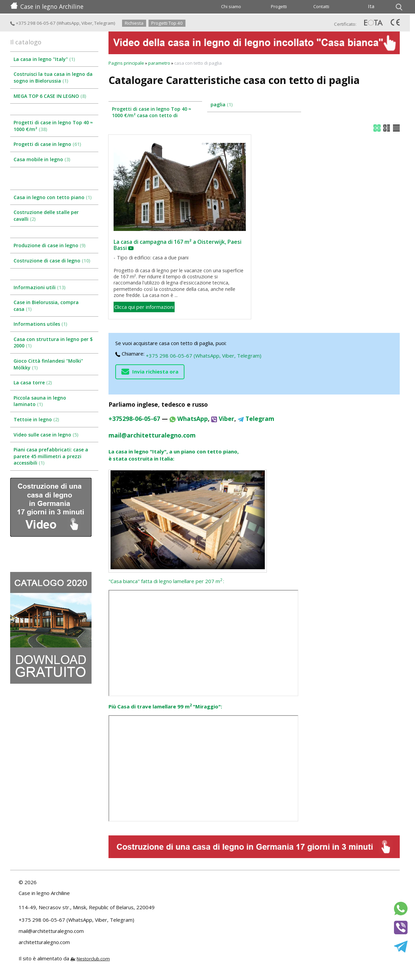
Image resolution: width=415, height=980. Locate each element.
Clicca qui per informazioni (144, 307)
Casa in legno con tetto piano (53, 197)
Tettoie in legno (36, 419)
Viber (87, 23)
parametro (159, 63)
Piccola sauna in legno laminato (40, 401)
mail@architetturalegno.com (152, 435)
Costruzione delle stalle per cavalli (46, 216)
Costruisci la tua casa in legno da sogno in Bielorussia (53, 77)
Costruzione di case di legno (52, 261)
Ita (371, 6)
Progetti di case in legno (47, 144)
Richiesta (134, 23)
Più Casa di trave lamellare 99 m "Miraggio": (165, 706)
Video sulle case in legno (46, 435)
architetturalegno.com (44, 942)
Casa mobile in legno (42, 159)
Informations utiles (40, 324)
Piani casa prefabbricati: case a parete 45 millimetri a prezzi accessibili (51, 456)
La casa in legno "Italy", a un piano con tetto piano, (174, 451)
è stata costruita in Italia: (141, 459)
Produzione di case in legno (50, 245)
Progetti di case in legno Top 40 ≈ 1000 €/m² (53, 126)
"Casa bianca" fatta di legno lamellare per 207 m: (166, 581)
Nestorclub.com (93, 959)
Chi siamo (231, 6)
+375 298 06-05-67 (33, 23)
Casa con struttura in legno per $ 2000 (53, 343)
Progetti (279, 6)
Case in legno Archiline (47, 6)
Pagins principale (126, 63)
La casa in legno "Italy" (44, 59)
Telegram (104, 23)
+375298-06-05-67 (134, 419)
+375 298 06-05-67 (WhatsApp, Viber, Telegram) (204, 356)
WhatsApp (69, 23)
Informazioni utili (39, 287)
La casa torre (33, 382)
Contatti (321, 6)
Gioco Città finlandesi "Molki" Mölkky (48, 364)
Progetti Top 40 (167, 23)
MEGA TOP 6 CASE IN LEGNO (50, 96)
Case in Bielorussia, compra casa (46, 306)
